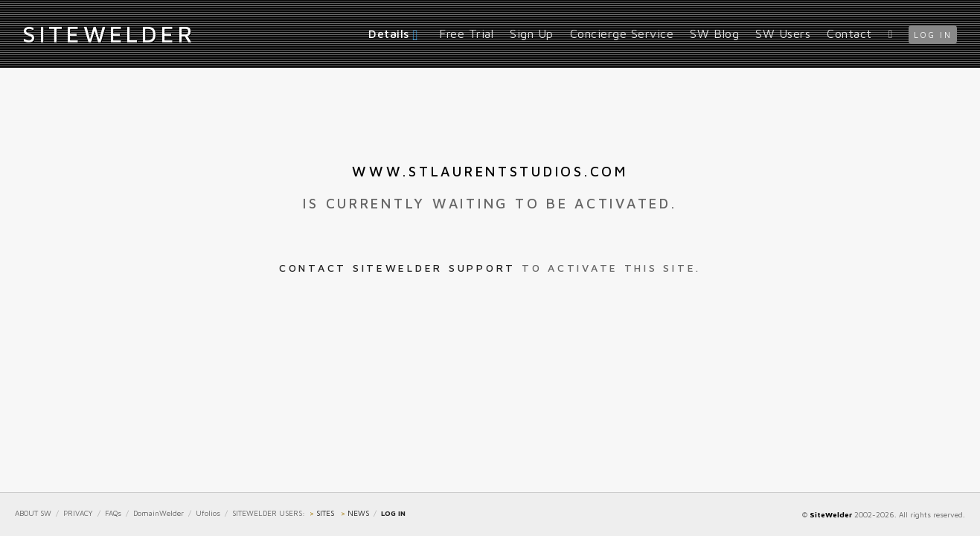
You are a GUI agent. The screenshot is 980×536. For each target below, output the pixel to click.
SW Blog (714, 33)
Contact (849, 33)
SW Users (783, 33)
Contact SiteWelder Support (397, 268)
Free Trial (466, 33)
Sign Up (532, 33)
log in (933, 35)
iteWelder (109, 33)
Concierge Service (622, 33)
